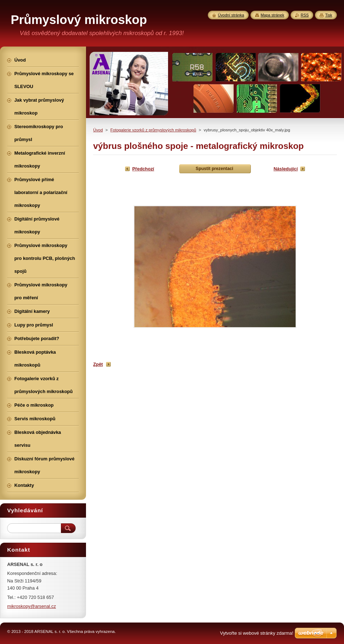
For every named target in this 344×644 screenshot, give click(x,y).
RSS (305, 15)
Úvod (98, 130)
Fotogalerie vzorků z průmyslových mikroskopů (153, 130)
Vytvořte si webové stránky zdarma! (257, 633)
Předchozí (143, 169)
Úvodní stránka (231, 15)
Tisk (329, 15)
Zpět (98, 364)
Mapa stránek (272, 15)
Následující (286, 169)
